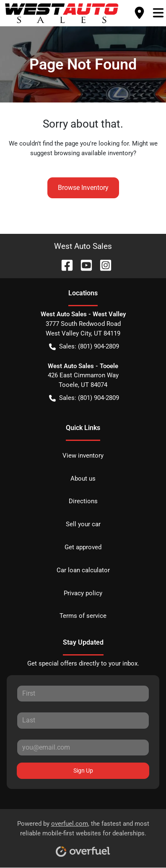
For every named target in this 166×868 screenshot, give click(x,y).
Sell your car (83, 524)
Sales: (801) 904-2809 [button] (84, 347)
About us (83, 479)
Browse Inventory (83, 188)
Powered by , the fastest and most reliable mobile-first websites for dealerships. (83, 836)
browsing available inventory (94, 153)
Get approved (83, 547)
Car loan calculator (83, 570)
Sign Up (83, 771)
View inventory (83, 456)
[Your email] (83, 748)
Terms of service (83, 616)
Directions (83, 501)
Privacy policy (83, 593)
